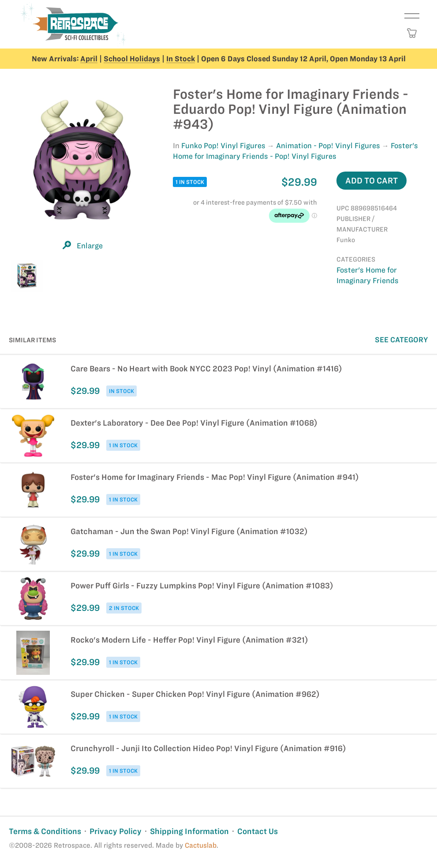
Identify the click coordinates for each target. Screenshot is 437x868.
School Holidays (132, 59)
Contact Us (258, 831)
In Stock (181, 59)
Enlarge (90, 246)
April (89, 59)
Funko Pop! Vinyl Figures (223, 146)
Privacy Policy (116, 831)
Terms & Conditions (45, 831)
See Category (402, 340)
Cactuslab (201, 845)
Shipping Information (189, 831)
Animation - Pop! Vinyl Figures (328, 146)
